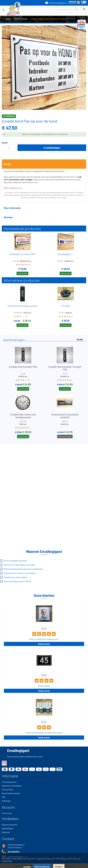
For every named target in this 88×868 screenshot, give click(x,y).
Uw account (7, 813)
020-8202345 (14, 852)
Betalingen (6, 801)
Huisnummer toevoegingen (71, 860)
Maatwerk (6, 832)
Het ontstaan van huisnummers (18, 860)
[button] (43, 112)
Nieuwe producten (10, 825)
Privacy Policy (8, 789)
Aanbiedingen (8, 828)
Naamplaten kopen (76, 857)
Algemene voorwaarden (12, 786)
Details (7, 164)
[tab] (44, 164)
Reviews (8, 217)
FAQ (3, 797)
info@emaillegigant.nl (56, 3)
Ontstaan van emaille (46, 860)
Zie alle (80, 339)
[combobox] (69, 9)
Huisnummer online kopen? (37, 857)
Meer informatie (12, 208)
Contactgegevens (9, 782)
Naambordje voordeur (13, 857)
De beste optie (59, 857)
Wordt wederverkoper (11, 793)
